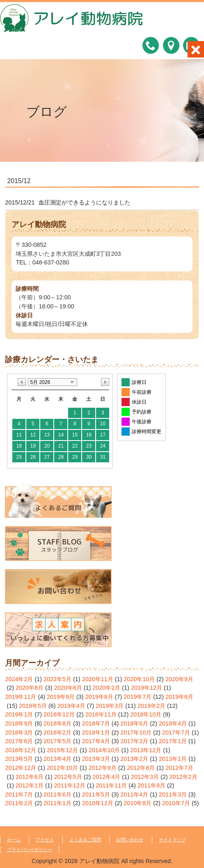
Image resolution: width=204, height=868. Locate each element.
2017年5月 (57, 741)
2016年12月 (21, 750)
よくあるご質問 (85, 840)
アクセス (45, 840)
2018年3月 (19, 733)
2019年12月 (147, 688)
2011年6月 (57, 795)
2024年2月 (19, 679)
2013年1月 (173, 759)
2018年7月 (96, 723)
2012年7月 (179, 768)
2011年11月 (111, 785)
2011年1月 (57, 803)
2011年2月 (19, 803)
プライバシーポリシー (30, 850)
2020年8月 (30, 688)
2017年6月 (19, 741)
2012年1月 (30, 785)
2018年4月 (173, 723)
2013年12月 (146, 750)
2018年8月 (57, 723)
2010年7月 (176, 803)
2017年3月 (134, 741)
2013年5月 (19, 759)
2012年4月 (106, 777)
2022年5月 (57, 679)
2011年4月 (134, 795)
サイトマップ (172, 840)
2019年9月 (61, 697)
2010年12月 (98, 803)
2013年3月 (96, 759)
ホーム (14, 840)
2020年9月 (179, 679)
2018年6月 (134, 723)
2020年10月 (139, 679)
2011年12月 (70, 785)
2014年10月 (104, 750)
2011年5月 (96, 795)
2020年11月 (98, 679)
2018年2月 (57, 733)
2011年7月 (19, 795)
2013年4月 (57, 759)
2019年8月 (99, 697)
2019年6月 (179, 697)
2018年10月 (146, 714)
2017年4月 (96, 741)
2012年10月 (62, 768)
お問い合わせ (130, 840)
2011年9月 (151, 785)
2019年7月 (138, 697)
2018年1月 (96, 733)
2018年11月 (101, 714)
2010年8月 (138, 803)
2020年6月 (68, 688)
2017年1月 (173, 741)
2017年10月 (136, 733)
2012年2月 (183, 777)
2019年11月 (21, 697)
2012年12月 (21, 768)
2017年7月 (176, 733)
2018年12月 (59, 714)
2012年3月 (145, 777)
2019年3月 (110, 706)
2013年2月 (134, 759)
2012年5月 (68, 777)
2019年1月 (19, 714)
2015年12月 (62, 750)
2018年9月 (19, 723)
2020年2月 (106, 688)
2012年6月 (30, 777)
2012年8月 (141, 768)
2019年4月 (71, 706)
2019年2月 (151, 706)
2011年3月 (173, 795)
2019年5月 (33, 706)
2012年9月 (103, 768)
